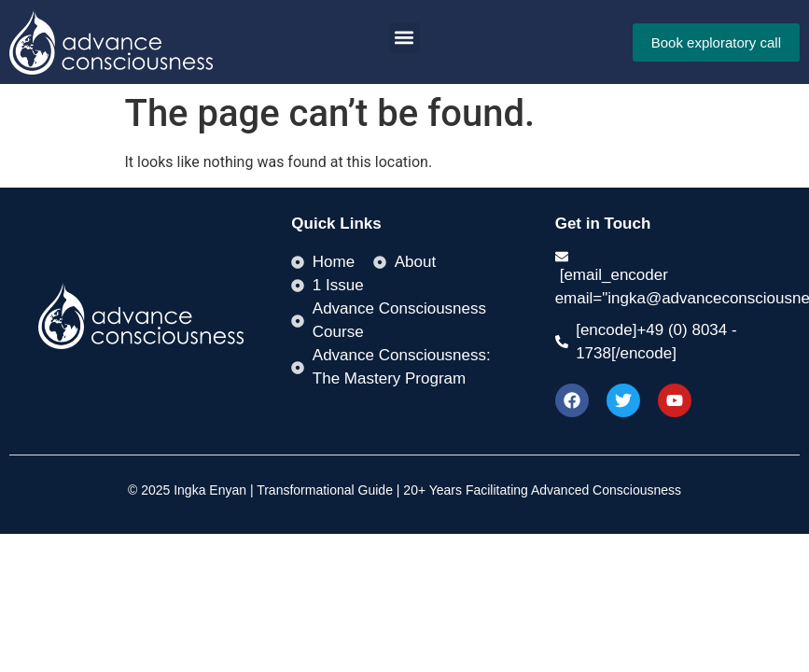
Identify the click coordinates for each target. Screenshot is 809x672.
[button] (404, 38)
